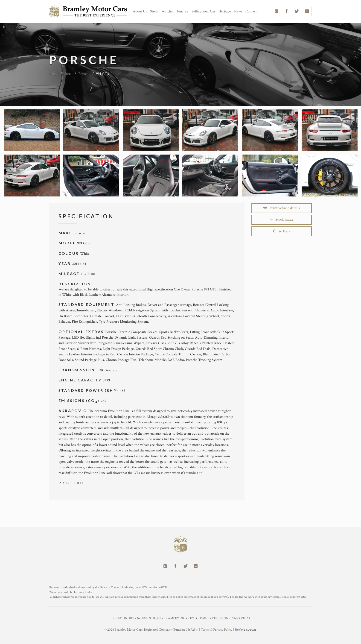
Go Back (281, 231)
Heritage (225, 11)
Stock (154, 11)
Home (54, 74)
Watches (168, 11)
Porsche (84, 74)
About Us (140, 11)
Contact (251, 11)
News (238, 11)
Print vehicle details (282, 208)
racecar (250, 629)
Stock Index (282, 220)
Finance (183, 11)
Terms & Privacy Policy (217, 630)
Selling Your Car (203, 11)
